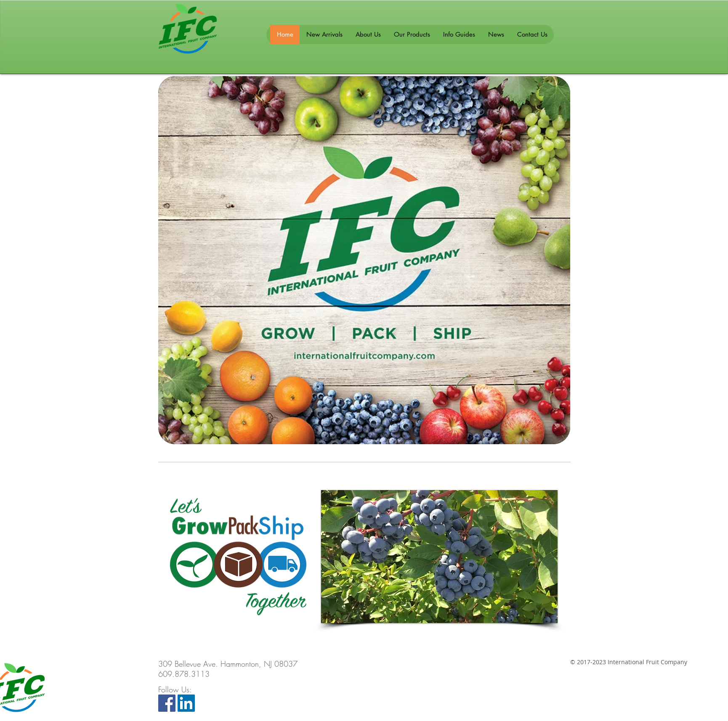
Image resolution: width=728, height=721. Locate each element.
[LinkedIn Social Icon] (186, 703)
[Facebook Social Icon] (167, 703)
